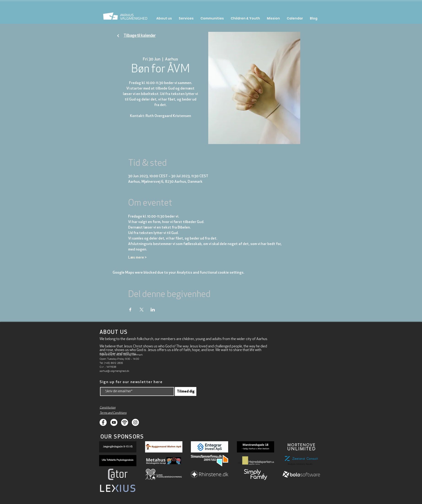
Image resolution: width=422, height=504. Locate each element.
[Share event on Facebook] (130, 310)
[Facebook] (103, 422)
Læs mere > (137, 258)
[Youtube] (114, 422)
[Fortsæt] (118, 36)
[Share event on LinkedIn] (153, 310)
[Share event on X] (142, 310)
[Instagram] (135, 422)
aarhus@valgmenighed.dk (114, 371)
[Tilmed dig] (186, 391)
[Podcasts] (125, 422)
